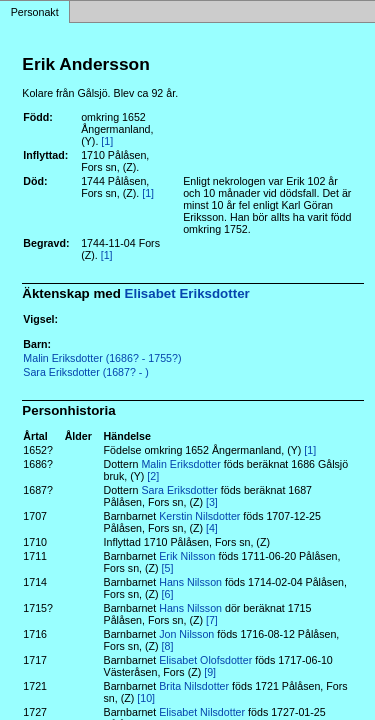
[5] (168, 568)
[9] (210, 672)
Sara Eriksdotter (179, 490)
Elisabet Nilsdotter (202, 712)
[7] (212, 620)
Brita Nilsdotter (194, 686)
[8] (168, 646)
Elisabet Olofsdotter (205, 660)
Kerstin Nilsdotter (199, 516)
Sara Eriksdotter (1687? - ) (86, 372)
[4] (212, 528)
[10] (146, 698)
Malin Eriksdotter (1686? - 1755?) (102, 358)
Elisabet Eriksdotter (187, 293)
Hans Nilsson (190, 582)
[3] (212, 502)
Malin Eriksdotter (180, 464)
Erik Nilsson (187, 556)
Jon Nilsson (186, 634)
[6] (168, 594)
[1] (107, 141)
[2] (153, 476)
